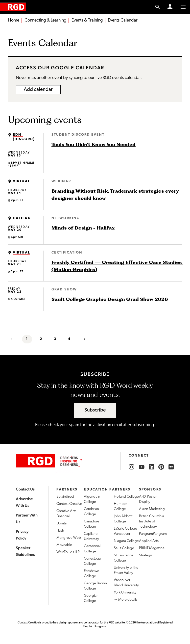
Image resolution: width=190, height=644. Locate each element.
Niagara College (126, 541)
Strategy (145, 555)
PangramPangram (153, 534)
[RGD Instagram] (132, 467)
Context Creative (69, 504)
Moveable (64, 545)
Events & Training (87, 20)
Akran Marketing (152, 509)
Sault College (124, 548)
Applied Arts (149, 541)
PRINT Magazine (152, 548)
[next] (83, 339)
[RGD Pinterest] (161, 467)
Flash (60, 531)
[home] (13, 7)
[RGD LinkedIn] (151, 467)
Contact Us (25, 489)
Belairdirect (65, 497)
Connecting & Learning (45, 20)
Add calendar (38, 90)
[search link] (158, 7)
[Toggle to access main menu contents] (183, 7)
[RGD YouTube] (142, 467)
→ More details (126, 600)
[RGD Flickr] (171, 467)
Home (14, 20)
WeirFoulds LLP (68, 552)
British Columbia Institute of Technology (152, 522)
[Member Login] (170, 7)
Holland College (126, 497)
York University (125, 593)
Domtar (62, 524)
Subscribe (95, 410)
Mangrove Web (69, 538)
